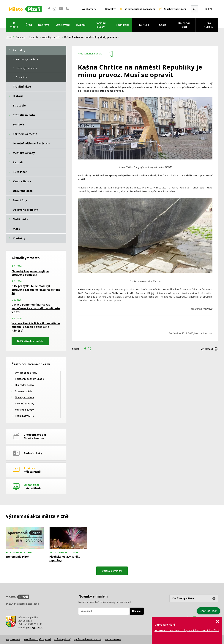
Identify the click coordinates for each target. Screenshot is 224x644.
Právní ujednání (62, 639)
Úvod (9, 37)
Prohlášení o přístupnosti (37, 639)
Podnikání (122, 25)
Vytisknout (207, 349)
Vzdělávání (63, 25)
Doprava (44, 25)
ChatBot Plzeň (209, 611)
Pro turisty (209, 25)
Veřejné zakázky (25, 403)
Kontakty (111, 9)
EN (210, 9)
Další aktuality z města (30, 341)
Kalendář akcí (184, 25)
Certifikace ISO (113, 639)
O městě (14, 25)
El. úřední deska (24, 385)
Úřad (29, 25)
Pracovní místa (24, 391)
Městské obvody (24, 410)
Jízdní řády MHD (25, 416)
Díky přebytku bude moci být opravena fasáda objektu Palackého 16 (36, 290)
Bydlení (81, 25)
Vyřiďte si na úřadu (26, 373)
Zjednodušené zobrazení (140, 9)
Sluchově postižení (175, 9)
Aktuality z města (51, 37)
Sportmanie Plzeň (18, 557)
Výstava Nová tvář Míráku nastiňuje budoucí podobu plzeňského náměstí (36, 327)
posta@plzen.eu (35, 628)
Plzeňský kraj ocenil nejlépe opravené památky (30, 273)
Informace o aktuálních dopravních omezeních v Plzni (187, 630)
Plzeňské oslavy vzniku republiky (65, 558)
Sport (163, 25)
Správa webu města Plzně (88, 639)
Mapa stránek (13, 639)
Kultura (144, 25)
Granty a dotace (25, 397)
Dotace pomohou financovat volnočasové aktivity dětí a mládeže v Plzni (36, 308)
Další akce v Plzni (112, 571)
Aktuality (34, 37)
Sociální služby (101, 25)
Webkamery (89, 9)
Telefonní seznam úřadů (29, 379)
